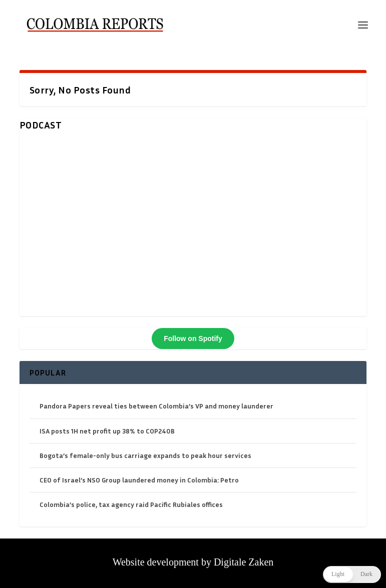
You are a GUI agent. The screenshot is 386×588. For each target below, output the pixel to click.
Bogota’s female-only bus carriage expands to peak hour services (145, 455)
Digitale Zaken (244, 562)
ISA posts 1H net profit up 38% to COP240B (107, 431)
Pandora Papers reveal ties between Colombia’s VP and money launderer (156, 406)
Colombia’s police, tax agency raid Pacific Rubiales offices (131, 504)
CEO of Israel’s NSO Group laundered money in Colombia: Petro (139, 480)
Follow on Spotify (193, 338)
